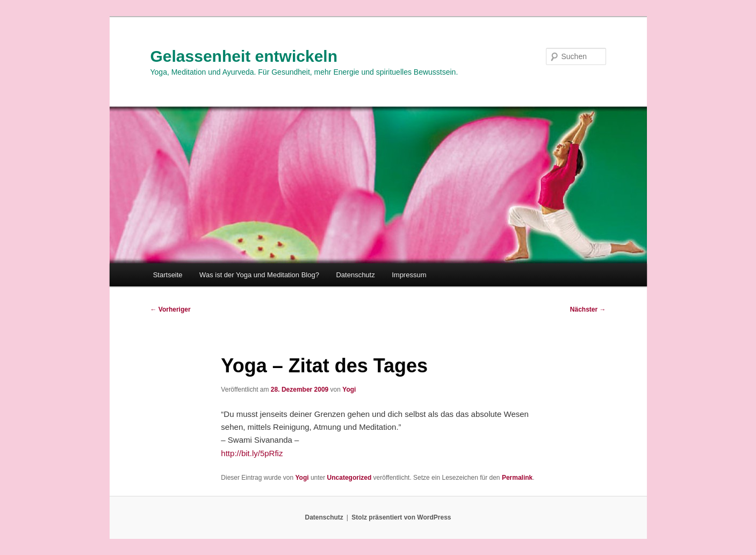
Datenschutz (355, 275)
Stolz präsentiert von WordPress (401, 517)
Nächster (588, 309)
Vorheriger (171, 309)
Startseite (168, 275)
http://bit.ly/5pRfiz (252, 453)
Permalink (517, 478)
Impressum (409, 275)
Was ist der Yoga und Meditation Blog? (259, 275)
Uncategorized (350, 478)
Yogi (349, 390)
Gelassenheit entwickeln (244, 56)
